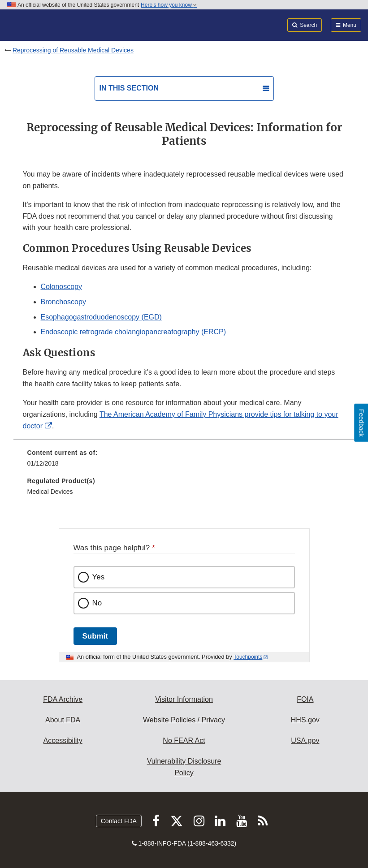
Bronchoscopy (63, 302)
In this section (129, 88)
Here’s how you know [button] (169, 5)
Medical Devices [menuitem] (50, 492)
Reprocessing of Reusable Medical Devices (73, 50)
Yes (99, 577)
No (97, 603)
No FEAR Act (184, 741)
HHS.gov (305, 720)
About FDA (63, 720)
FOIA (305, 699)
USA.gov (305, 741)
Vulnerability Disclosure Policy (184, 767)
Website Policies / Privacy (184, 720)
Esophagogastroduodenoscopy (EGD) (101, 317)
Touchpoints (248, 657)
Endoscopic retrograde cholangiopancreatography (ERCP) (134, 332)
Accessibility (63, 741)
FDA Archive (63, 699)
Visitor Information (184, 699)
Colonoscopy (62, 287)
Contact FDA (119, 821)
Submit (95, 636)
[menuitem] (184, 461)
